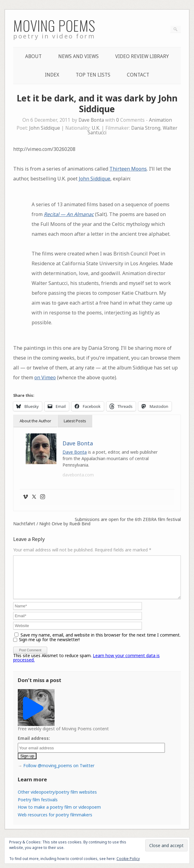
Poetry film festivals (38, 807)
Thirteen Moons (128, 169)
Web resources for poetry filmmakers (55, 822)
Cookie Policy (128, 859)
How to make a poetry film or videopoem (59, 814)
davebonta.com (78, 475)
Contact (138, 75)
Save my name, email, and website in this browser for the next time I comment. (101, 642)
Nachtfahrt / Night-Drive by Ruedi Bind (52, 524)
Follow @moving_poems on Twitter (59, 773)
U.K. (96, 128)
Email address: (34, 746)
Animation (160, 120)
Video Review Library (142, 56)
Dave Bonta (91, 120)
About (33, 56)
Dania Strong (146, 128)
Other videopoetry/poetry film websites (57, 799)
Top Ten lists (93, 75)
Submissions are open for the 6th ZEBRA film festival (128, 519)
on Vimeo (45, 377)
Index (52, 75)
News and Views (78, 56)
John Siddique (45, 128)
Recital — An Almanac (69, 214)
